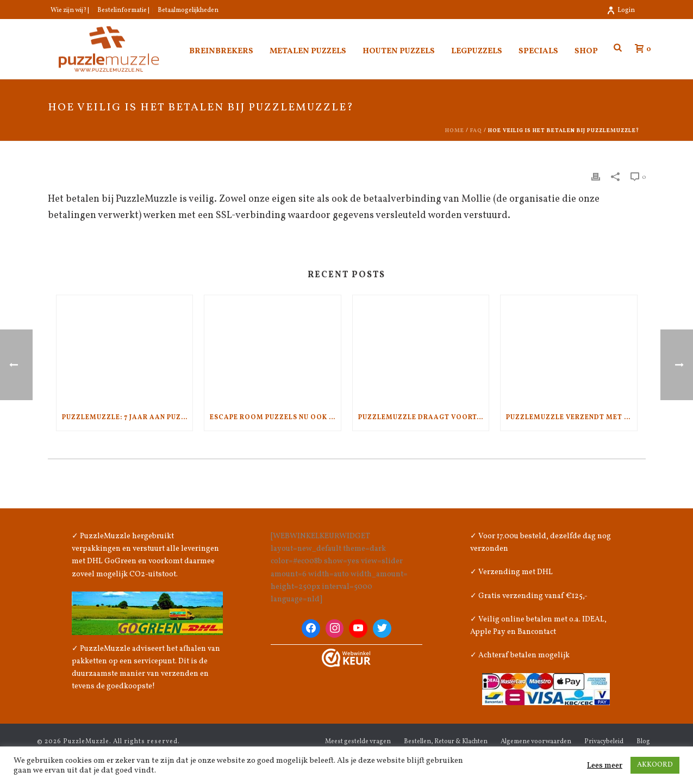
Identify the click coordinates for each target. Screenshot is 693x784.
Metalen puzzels (308, 51)
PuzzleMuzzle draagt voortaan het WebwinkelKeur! (424, 418)
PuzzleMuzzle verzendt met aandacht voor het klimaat (572, 418)
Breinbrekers (221, 51)
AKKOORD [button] (655, 765)
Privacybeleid (604, 742)
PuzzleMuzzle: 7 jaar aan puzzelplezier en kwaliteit (127, 418)
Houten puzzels (399, 51)
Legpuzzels (477, 51)
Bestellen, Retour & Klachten (446, 742)
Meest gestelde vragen (358, 742)
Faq (476, 130)
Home (455, 130)
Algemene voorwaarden (536, 742)
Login (621, 10)
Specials (538, 51)
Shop (586, 51)
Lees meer (605, 766)
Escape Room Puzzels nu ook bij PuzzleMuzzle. (275, 418)
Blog (643, 742)
